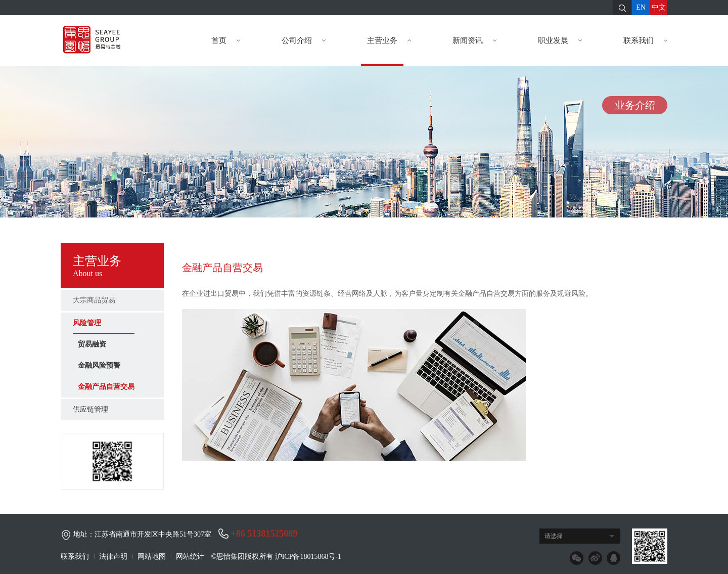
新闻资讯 (471, 40)
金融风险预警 (99, 365)
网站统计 (190, 557)
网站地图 (152, 557)
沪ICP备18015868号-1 (308, 557)
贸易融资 (92, 344)
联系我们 (642, 40)
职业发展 (556, 40)
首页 (222, 40)
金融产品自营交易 (106, 387)
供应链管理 (90, 409)
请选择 (554, 536)
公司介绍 (300, 40)
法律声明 (113, 557)
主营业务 (385, 40)
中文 (659, 7)
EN (641, 7)
